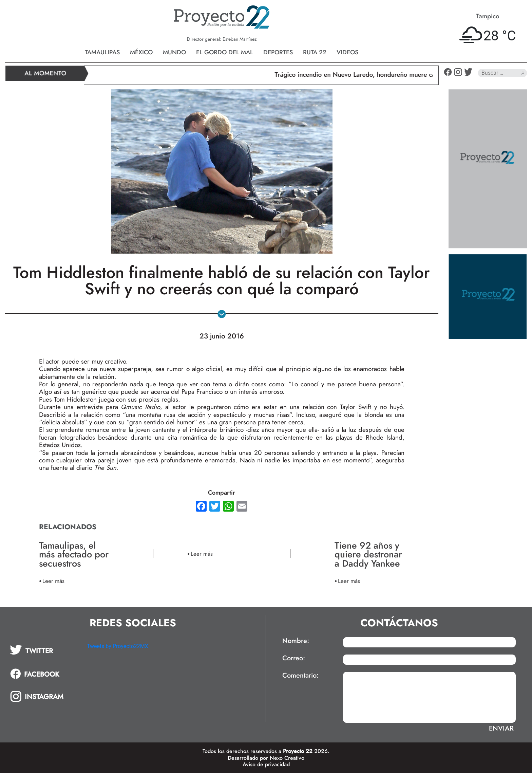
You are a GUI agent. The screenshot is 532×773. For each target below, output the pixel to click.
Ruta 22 (315, 52)
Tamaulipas (102, 52)
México (141, 52)
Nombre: (296, 641)
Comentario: (300, 676)
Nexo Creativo (287, 758)
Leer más (53, 581)
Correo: (294, 658)
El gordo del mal (225, 52)
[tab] (44, 650)
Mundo (174, 52)
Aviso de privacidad (266, 764)
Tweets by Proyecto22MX (118, 646)
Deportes (278, 52)
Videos (347, 52)
